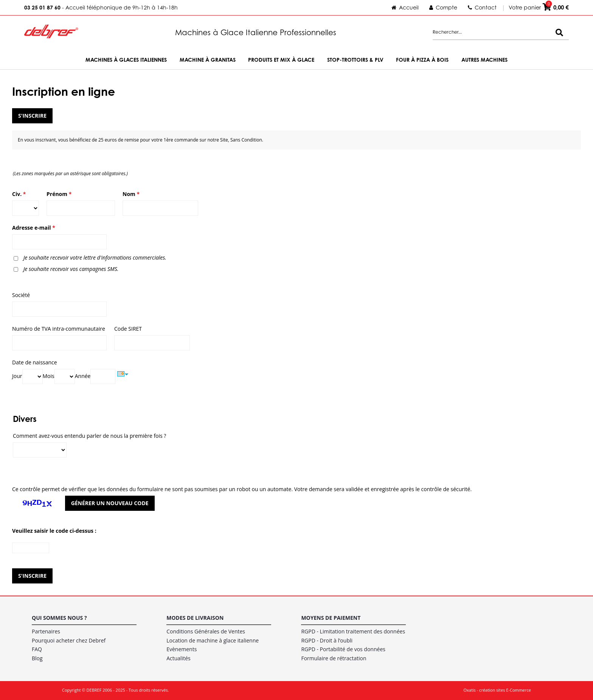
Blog (37, 658)
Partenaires (46, 631)
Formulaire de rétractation (334, 658)
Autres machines (484, 60)
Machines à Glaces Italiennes (126, 60)
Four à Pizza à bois (422, 60)
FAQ (37, 649)
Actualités (179, 658)
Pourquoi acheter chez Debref (69, 640)
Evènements (182, 649)
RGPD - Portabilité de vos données (343, 649)
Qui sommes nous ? (59, 618)
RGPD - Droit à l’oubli (327, 640)
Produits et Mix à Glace (281, 60)
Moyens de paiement (331, 618)
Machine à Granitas (208, 60)
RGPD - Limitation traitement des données (353, 631)
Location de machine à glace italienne (213, 640)
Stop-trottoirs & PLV (355, 60)
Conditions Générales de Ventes (206, 631)
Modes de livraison (195, 618)
